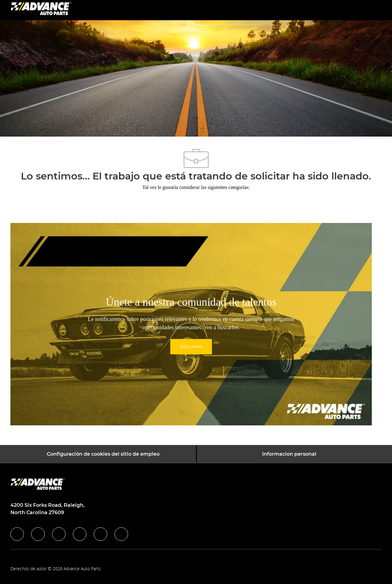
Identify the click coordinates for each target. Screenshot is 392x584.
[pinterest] (121, 534)
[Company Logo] (41, 10)
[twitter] (59, 534)
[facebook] (17, 534)
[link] (191, 347)
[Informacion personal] (289, 454)
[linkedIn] (38, 534)
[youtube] (100, 534)
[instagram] (80, 534)
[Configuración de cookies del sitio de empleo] (103, 454)
